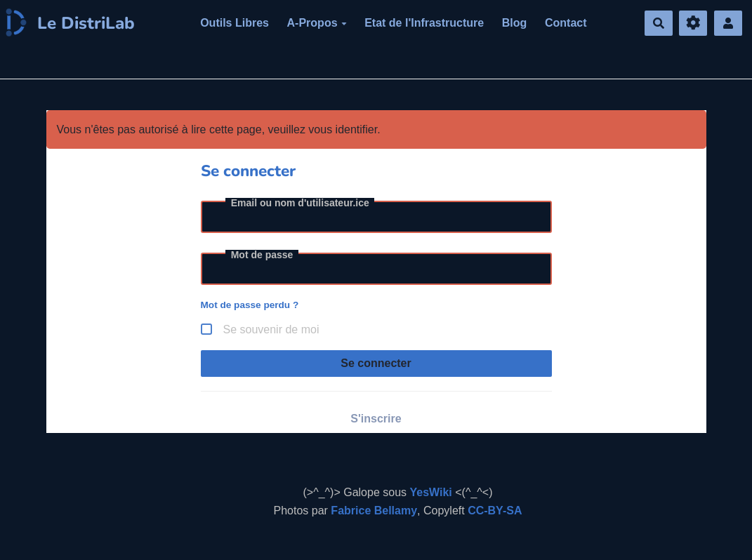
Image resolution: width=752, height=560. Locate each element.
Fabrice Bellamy (374, 511)
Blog (515, 23)
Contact (566, 23)
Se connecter (376, 363)
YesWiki (430, 492)
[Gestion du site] (693, 24)
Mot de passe (262, 255)
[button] (728, 24)
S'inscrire (376, 419)
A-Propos (317, 23)
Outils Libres (235, 23)
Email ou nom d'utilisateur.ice (300, 203)
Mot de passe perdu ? (250, 305)
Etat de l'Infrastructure (424, 23)
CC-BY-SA (495, 511)
